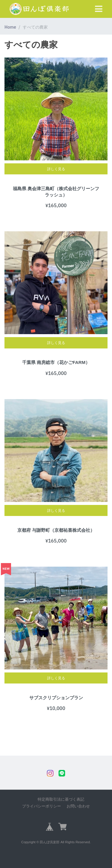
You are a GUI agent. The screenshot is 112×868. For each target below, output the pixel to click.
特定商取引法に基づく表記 (61, 799)
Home (10, 27)
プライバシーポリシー (42, 806)
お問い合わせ (78, 806)
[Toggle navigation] (99, 9)
